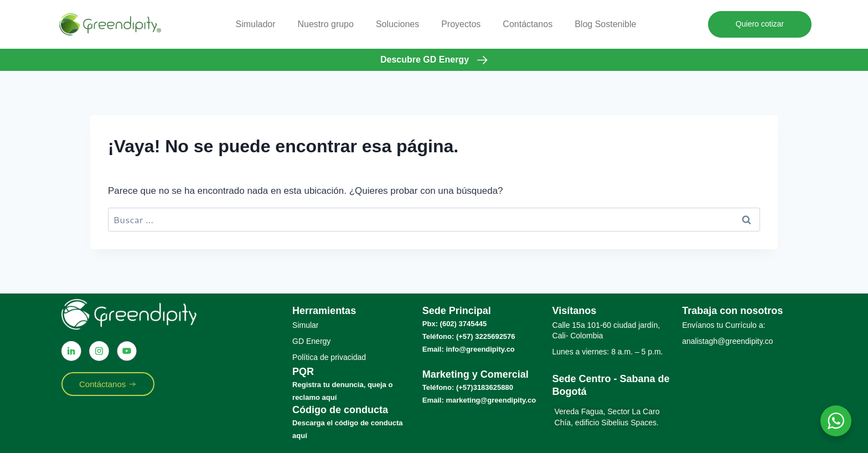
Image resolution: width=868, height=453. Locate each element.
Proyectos (461, 24)
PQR (303, 372)
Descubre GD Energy (425, 60)
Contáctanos (528, 24)
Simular (305, 325)
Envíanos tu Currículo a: (724, 325)
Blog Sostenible (605, 24)
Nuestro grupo (326, 24)
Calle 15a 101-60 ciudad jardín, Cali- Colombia (606, 330)
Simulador (255, 24)
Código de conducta (340, 410)
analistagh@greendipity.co (727, 341)
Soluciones (397, 24)
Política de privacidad (329, 357)
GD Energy (311, 341)
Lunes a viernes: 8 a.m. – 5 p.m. (608, 352)
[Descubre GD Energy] (482, 60)
